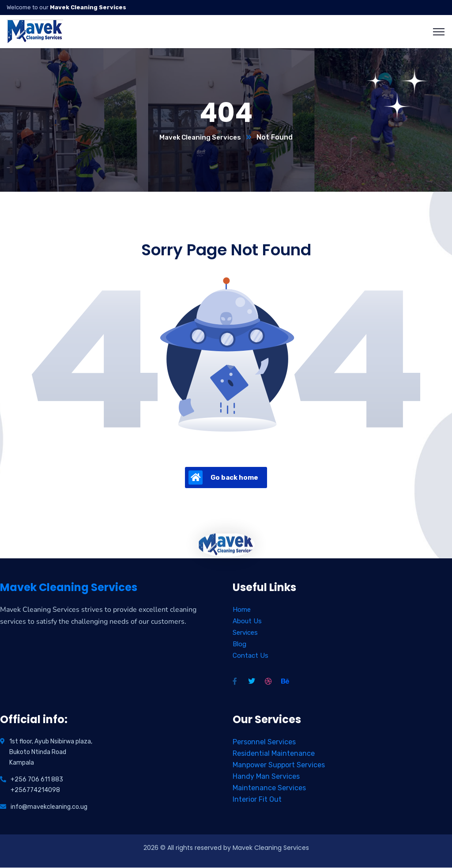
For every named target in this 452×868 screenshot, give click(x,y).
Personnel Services (264, 742)
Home (242, 610)
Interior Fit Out (257, 800)
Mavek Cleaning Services (200, 138)
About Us (247, 622)
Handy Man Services (266, 777)
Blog (239, 644)
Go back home (223, 478)
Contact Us (250, 656)
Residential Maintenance (274, 754)
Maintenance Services (269, 788)
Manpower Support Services (279, 765)
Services (245, 633)
